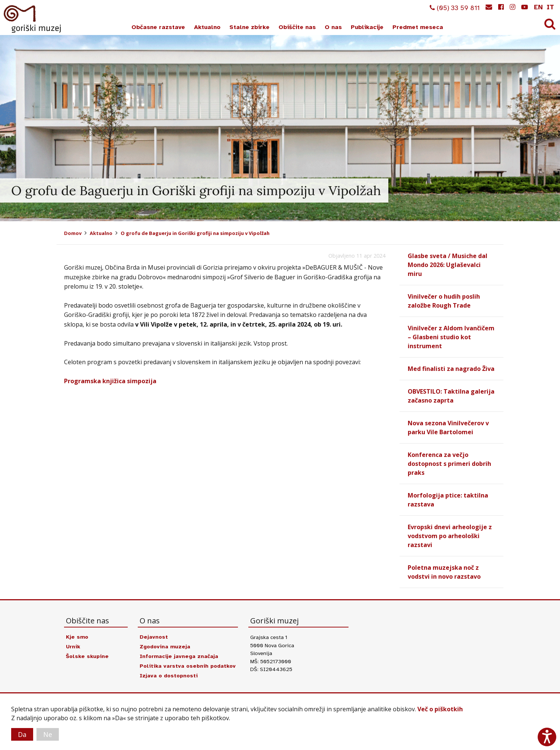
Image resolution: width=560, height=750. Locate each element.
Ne (48, 734)
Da (22, 734)
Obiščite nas (297, 27)
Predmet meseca (418, 27)
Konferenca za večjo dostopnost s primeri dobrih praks (449, 464)
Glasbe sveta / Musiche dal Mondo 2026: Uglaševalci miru (448, 265)
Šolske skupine (87, 656)
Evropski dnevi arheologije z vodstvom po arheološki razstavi (450, 536)
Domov (73, 233)
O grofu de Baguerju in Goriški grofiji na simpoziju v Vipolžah (195, 233)
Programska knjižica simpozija (110, 381)
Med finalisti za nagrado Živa (451, 369)
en (538, 7)
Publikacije (367, 27)
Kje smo (77, 637)
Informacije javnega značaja (179, 656)
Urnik (73, 646)
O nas (333, 27)
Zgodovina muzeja (165, 646)
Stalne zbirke (249, 27)
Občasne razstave (158, 27)
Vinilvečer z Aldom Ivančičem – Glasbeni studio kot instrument (451, 337)
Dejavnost (154, 637)
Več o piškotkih (440, 709)
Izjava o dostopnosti (169, 676)
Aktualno (207, 27)
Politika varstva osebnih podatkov (188, 666)
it (550, 7)
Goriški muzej (33, 19)
